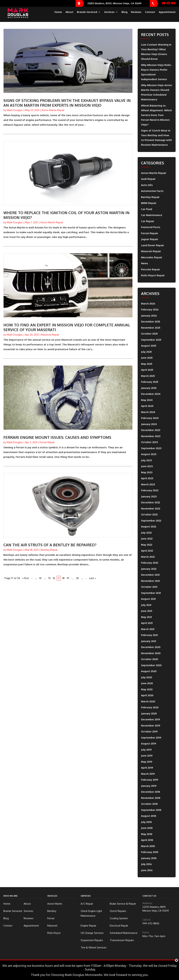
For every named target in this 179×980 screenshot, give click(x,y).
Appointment (167, 15)
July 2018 (146, 822)
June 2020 (147, 683)
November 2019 (151, 726)
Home (58, 15)
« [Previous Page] (32, 578)
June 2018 (147, 828)
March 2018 (148, 846)
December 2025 (151, 322)
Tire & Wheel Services (94, 947)
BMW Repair (149, 203)
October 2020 (150, 659)
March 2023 (148, 484)
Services (109, 15)
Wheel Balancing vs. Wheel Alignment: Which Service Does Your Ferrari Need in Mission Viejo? (156, 115)
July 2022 (146, 533)
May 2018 (147, 834)
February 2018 (150, 852)
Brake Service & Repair (123, 904)
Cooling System (119, 918)
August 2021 (148, 599)
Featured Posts (151, 227)
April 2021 (147, 623)
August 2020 (149, 671)
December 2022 (150, 502)
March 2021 (148, 629)
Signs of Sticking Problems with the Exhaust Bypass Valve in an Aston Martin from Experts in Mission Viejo (67, 103)
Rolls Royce (54, 933)
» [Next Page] (86, 578)
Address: (147, 903)
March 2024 (148, 412)
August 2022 (149, 527)
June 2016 (147, 870)
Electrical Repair (119, 926)
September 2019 (151, 738)
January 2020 (149, 713)
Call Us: (147, 920)
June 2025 (147, 358)
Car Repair (148, 221)
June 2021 (147, 611)
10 (40, 578)
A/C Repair (87, 904)
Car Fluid (147, 209)
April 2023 (147, 478)
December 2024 (151, 394)
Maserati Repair (50, 335)
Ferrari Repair (47, 442)
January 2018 (149, 858)
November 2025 (151, 328)
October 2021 (149, 587)
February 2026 (150, 309)
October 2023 (149, 442)
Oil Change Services (92, 933)
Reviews (136, 15)
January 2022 (149, 569)
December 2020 (151, 647)
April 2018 (147, 840)
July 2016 (146, 864)
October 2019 (149, 731)
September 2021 (151, 593)
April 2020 (147, 695)
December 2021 (150, 575)
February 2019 (150, 780)
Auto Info (147, 185)
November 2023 (151, 436)
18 (63, 578)
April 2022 (147, 551)
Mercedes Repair (152, 257)
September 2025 (151, 340)
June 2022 (147, 539)
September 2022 (151, 521)
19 (68, 578)
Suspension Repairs (92, 940)
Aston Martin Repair (53, 110)
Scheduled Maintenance (124, 933)
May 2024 (147, 400)
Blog (124, 15)
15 (49, 578)
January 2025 (149, 388)
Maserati (52, 926)
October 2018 (149, 804)
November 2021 (150, 581)
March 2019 (148, 774)
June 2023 (147, 466)
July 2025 (146, 352)
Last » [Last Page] (92, 578)
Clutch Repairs (118, 911)
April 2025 (147, 370)
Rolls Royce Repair (153, 275)
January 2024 (149, 424)
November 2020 (151, 653)
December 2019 (150, 719)
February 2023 (150, 490)
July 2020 (147, 677)
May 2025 (147, 364)
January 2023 (149, 496)
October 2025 (149, 334)
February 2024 (150, 418)
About (69, 15)
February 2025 (150, 382)
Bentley (52, 911)
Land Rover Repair (153, 245)
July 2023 (146, 460)
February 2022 (150, 563)
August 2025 (149, 346)
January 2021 (149, 641)
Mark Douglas (15, 110)
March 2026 (148, 304)
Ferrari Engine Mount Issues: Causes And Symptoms (57, 437)
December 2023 (151, 430)
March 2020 (148, 701)
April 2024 (147, 406)
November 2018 (151, 798)
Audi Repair (148, 179)
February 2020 (150, 707)
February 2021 (149, 635)
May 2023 (147, 472)
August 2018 (149, 816)
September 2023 (151, 448)
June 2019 (147, 756)
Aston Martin (55, 904)
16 (54, 578)
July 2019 (146, 750)
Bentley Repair (49, 550)
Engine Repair (88, 926)
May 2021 (146, 617)
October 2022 (149, 514)
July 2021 (146, 605)
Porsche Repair (150, 269)
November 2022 (151, 509)
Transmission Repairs (122, 940)
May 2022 (147, 545)
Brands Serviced (87, 15)
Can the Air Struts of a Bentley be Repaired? (50, 545)
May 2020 (147, 689)
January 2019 (149, 786)
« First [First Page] (26, 578)
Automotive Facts (152, 191)
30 (77, 578)
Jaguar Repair (150, 239)
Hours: (146, 932)
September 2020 (151, 665)
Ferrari (51, 918)
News (145, 263)
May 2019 (147, 762)
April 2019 (147, 768)
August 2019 (149, 744)
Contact (150, 15)
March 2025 (148, 376)
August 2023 (149, 454)
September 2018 (151, 810)
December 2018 (151, 792)
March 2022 (148, 557)
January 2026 (149, 316)
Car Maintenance (152, 215)
